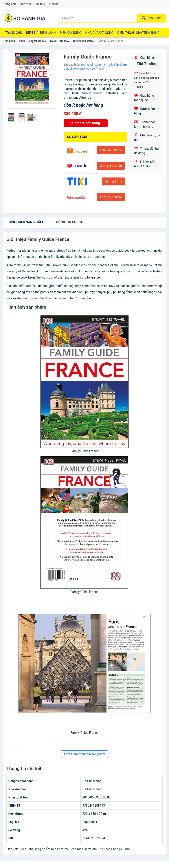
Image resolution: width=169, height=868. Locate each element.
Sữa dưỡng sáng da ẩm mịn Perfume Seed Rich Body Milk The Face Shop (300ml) (74, 849)
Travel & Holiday (59, 41)
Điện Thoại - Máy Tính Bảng (138, 33)
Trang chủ (9, 4)
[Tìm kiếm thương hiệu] (98, 18)
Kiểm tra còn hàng (86, 123)
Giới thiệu (40, 4)
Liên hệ (54, 4)
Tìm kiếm (152, 18)
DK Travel (87, 65)
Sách (22, 41)
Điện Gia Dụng (70, 33)
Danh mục (25, 4)
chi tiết (70, 222)
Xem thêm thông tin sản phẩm (84, 754)
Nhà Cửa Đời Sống (99, 33)
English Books (37, 41)
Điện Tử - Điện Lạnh (41, 33)
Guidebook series (83, 41)
